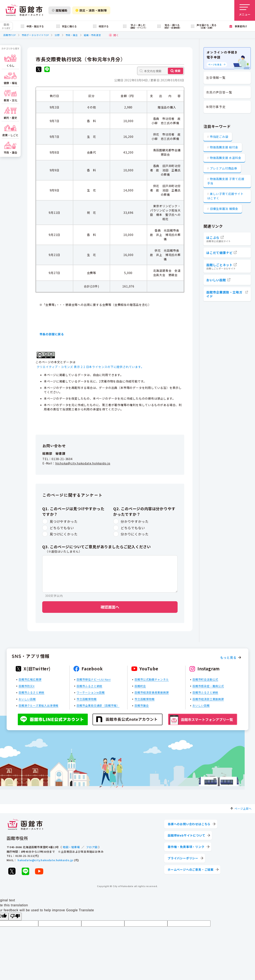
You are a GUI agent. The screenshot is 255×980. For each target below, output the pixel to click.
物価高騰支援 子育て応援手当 (226, 181)
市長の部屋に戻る (52, 334)
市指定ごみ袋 (219, 137)
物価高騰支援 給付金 (224, 147)
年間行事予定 (216, 107)
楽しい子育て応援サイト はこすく (225, 196)
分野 (57, 35)
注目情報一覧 (216, 78)
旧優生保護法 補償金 (224, 209)
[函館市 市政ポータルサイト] (24, 10)
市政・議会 (72, 35)
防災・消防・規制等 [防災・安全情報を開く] (91, 10)
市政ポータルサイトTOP (35, 35)
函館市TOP (10, 35)
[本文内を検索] (161, 71)
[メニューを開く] (245, 10)
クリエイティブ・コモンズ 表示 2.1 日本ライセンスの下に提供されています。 (90, 367)
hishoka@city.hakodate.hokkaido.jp (83, 463)
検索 (178, 71)
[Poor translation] (15, 917)
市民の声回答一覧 (219, 92)
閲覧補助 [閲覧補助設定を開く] (60, 10)
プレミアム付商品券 (224, 168)
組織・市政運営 (92, 35)
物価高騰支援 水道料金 (226, 158)
